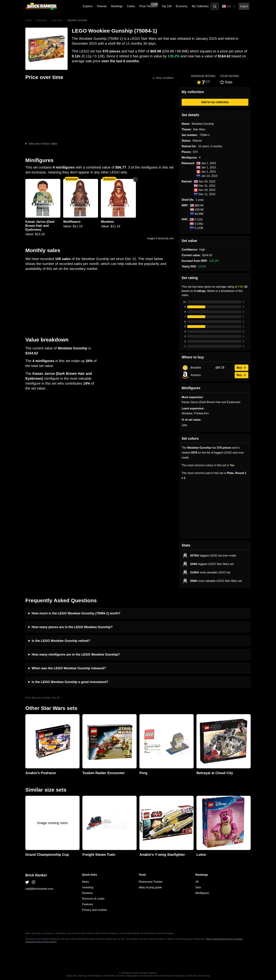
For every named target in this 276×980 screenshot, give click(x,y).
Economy (182, 6)
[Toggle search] (215, 6)
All (197, 882)
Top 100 (167, 6)
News (86, 882)
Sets (198, 887)
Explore (88, 6)
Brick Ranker (36, 875)
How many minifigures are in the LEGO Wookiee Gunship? (76, 655)
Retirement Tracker (151, 882)
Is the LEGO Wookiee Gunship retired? (61, 641)
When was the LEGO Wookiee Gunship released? (69, 668)
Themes (102, 6)
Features (88, 904)
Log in (244, 6)
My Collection (200, 6)
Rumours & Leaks (93, 899)
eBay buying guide (150, 887)
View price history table (43, 144)
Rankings (117, 6)
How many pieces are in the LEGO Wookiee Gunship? (72, 627)
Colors (131, 6)
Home (29, 20)
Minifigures (202, 893)
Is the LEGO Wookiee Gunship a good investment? (70, 682)
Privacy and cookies (95, 910)
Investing (88, 887)
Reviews (87, 893)
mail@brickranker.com (39, 889)
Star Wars (57, 20)
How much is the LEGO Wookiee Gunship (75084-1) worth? (76, 613)
